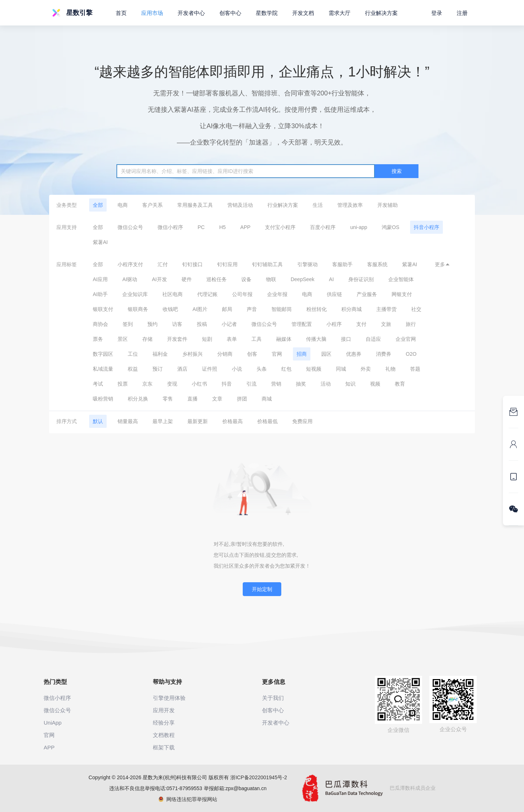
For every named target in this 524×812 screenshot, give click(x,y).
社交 (416, 309)
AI (331, 279)
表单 (232, 339)
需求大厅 (340, 13)
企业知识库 (135, 294)
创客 (252, 354)
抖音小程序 (426, 227)
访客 (177, 324)
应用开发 (164, 710)
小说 (237, 369)
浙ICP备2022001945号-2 (259, 777)
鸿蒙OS (390, 227)
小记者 (229, 324)
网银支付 (402, 294)
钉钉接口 (192, 264)
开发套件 (177, 339)
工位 (133, 354)
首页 (121, 13)
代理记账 (207, 294)
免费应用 (302, 421)
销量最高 (128, 421)
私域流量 (103, 369)
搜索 (397, 171)
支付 (361, 324)
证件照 (210, 369)
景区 (123, 339)
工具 (257, 339)
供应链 (334, 294)
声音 (252, 309)
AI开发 (159, 279)
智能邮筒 (282, 309)
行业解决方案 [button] (381, 13)
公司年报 (242, 294)
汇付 (163, 264)
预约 (152, 324)
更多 (442, 264)
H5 (222, 227)
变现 (172, 384)
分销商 (225, 354)
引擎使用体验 (169, 698)
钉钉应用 (227, 264)
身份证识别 (361, 279)
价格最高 (233, 421)
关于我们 (273, 698)
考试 (98, 384)
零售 (168, 399)
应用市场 (152, 13)
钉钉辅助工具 (267, 264)
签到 (128, 324)
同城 (341, 369)
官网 (277, 354)
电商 (123, 205)
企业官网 (406, 339)
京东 (147, 384)
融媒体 (284, 339)
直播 (192, 399)
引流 (251, 384)
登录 (437, 13)
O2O (411, 354)
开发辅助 (388, 205)
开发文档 (303, 13)
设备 (246, 279)
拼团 (242, 399)
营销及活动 (240, 205)
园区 (326, 354)
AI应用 (100, 279)
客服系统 (377, 264)
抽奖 (301, 384)
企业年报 (277, 294)
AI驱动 (130, 279)
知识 (350, 384)
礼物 (390, 369)
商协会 (100, 324)
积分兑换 (138, 399)
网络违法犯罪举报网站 (188, 799)
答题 (415, 369)
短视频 (314, 369)
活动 (326, 384)
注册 (462, 13)
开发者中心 (191, 13)
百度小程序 (323, 227)
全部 (98, 205)
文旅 (386, 324)
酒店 (182, 369)
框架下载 (164, 747)
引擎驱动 (307, 264)
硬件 (187, 279)
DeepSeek (303, 279)
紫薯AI (100, 242)
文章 (217, 399)
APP (245, 227)
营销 (276, 384)
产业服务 (367, 294)
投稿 (202, 324)
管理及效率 (350, 205)
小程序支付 (130, 264)
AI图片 (200, 309)
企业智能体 (401, 279)
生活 (318, 205)
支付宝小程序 (280, 227)
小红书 (199, 384)
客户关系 (152, 205)
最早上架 (163, 421)
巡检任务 (217, 279)
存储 (147, 339)
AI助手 (100, 294)
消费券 (384, 354)
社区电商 (172, 294)
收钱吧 (170, 309)
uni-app (359, 227)
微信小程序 (170, 227)
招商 (302, 354)
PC (201, 227)
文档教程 (164, 735)
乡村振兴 (192, 354)
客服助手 (342, 264)
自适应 (373, 339)
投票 (123, 384)
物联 (271, 279)
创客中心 (230, 13)
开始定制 (262, 589)
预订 (158, 369)
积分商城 (352, 309)
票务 (98, 339)
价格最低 (267, 421)
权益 (133, 369)
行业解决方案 (283, 205)
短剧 (207, 339)
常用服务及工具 (195, 205)
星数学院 (267, 13)
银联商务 (138, 309)
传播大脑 (316, 339)
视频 (375, 384)
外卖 (366, 369)
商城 (267, 399)
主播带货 (386, 309)
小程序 (334, 324)
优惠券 (354, 354)
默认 (98, 421)
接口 (346, 339)
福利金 (160, 354)
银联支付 (103, 309)
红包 (286, 369)
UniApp (53, 723)
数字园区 (103, 354)
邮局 (227, 309)
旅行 (411, 324)
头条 (262, 369)
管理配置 (302, 324)
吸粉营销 (103, 399)
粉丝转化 (317, 309)
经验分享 (164, 723)
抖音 (227, 384)
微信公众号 (130, 227)
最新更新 (198, 421)
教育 (400, 384)
